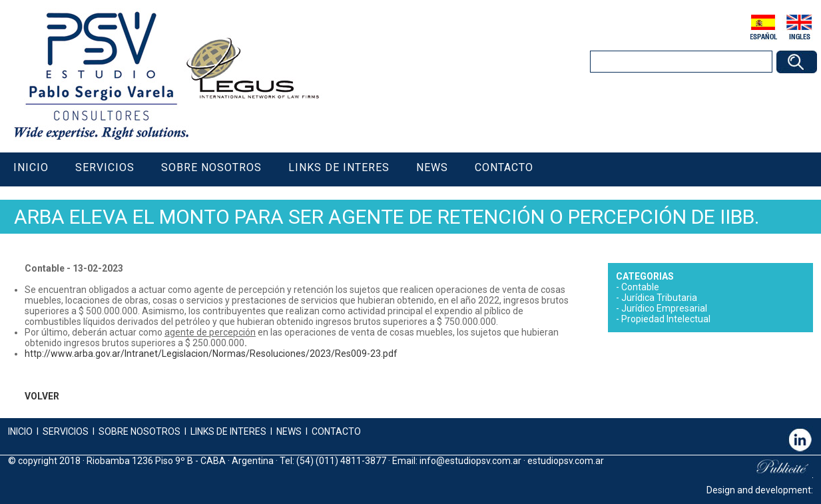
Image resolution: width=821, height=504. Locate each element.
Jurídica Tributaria (659, 298)
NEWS (288, 431)
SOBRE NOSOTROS (139, 431)
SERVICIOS (66, 431)
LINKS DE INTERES (228, 431)
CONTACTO (336, 431)
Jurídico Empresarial (664, 308)
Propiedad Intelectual (666, 319)
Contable (640, 287)
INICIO (20, 431)
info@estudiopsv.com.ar (470, 461)
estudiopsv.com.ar (566, 461)
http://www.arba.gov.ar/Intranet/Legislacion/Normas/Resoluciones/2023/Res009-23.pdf (211, 354)
